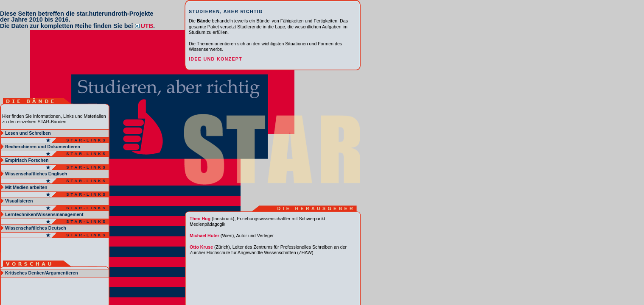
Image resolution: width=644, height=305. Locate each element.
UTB (144, 26)
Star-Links (87, 140)
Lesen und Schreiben (28, 133)
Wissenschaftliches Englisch (36, 174)
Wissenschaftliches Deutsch (36, 228)
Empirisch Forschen (27, 160)
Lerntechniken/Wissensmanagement (44, 214)
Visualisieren (19, 201)
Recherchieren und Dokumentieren (43, 147)
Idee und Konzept (216, 59)
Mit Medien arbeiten (26, 187)
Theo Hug (200, 219)
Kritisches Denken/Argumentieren (42, 273)
